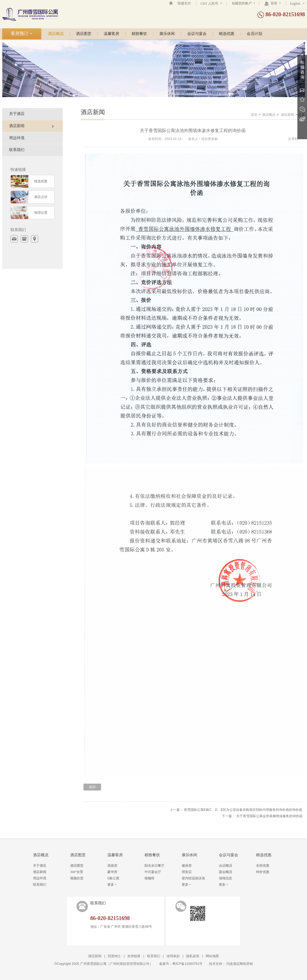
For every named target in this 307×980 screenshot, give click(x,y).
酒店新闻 (287, 115)
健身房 (187, 866)
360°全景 (77, 872)
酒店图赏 (84, 34)
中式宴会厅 (153, 872)
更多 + (112, 885)
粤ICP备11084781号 (187, 964)
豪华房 (112, 872)
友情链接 (134, 956)
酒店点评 (41, 197)
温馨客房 (112, 34)
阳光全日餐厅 (154, 866)
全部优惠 (263, 866)
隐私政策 (193, 956)
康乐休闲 (167, 34)
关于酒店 (17, 114)
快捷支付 (184, 3)
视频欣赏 (77, 878)
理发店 (187, 872)
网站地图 (212, 956)
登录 (272, 3)
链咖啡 (150, 878)
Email (302, 90)
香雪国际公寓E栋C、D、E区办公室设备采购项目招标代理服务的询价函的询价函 (243, 810)
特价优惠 (263, 872)
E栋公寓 (113, 878)
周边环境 (17, 138)
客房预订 (22, 33)
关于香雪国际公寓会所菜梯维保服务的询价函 (269, 816)
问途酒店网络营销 (240, 964)
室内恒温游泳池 (193, 878)
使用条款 (173, 956)
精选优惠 (227, 34)
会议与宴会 (197, 34)
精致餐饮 (139, 34)
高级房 (112, 866)
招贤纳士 (114, 956)
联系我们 (17, 150)
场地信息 (226, 878)
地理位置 (41, 213)
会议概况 (226, 866)
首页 (254, 115)
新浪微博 (302, 119)
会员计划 (254, 34)
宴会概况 (226, 872)
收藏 (302, 100)
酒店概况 (56, 34)
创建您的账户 (243, 3)
